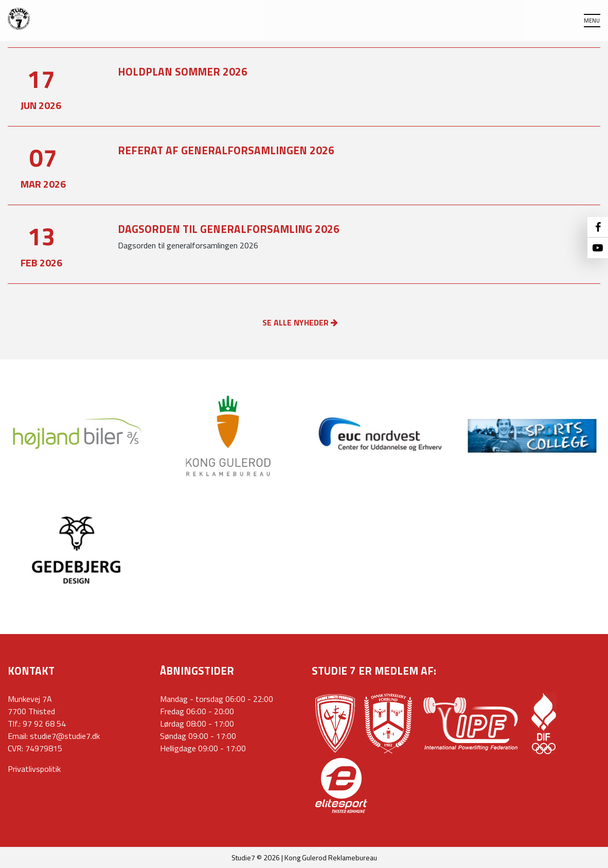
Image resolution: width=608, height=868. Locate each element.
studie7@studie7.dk (65, 736)
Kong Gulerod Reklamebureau (331, 857)
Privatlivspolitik (34, 769)
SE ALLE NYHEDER (300, 322)
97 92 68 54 (44, 724)
